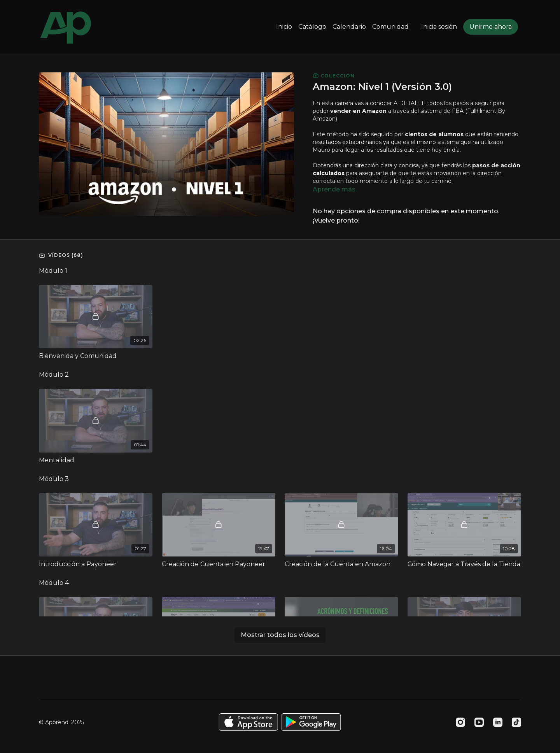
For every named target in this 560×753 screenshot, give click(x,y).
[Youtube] (479, 722)
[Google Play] (311, 722)
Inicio (284, 27)
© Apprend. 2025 (61, 722)
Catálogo (312, 27)
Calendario (349, 27)
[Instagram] (460, 722)
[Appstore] (248, 722)
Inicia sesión (439, 27)
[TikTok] (516, 722)
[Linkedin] (498, 722)
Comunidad (390, 27)
